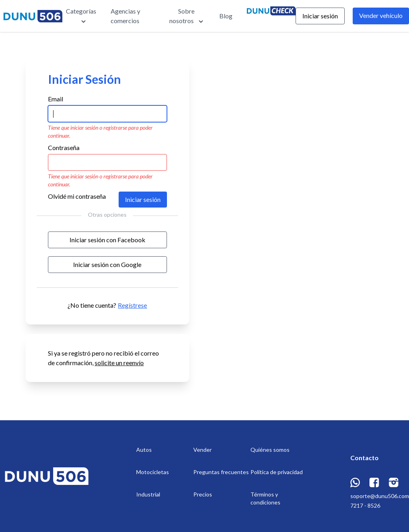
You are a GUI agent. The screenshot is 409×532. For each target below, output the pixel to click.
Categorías (81, 16)
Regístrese (132, 305)
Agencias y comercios (125, 16)
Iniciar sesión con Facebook (107, 240)
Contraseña (64, 147)
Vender (203, 450)
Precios (203, 494)
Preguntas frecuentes (221, 472)
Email (56, 99)
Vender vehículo (381, 15)
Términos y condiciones (265, 498)
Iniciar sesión (320, 16)
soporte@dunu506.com (380, 496)
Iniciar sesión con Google (107, 264)
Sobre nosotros (187, 16)
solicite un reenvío (119, 363)
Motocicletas (153, 472)
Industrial (148, 494)
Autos (144, 450)
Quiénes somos (270, 450)
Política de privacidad (277, 472)
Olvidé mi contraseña (77, 196)
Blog (226, 16)
